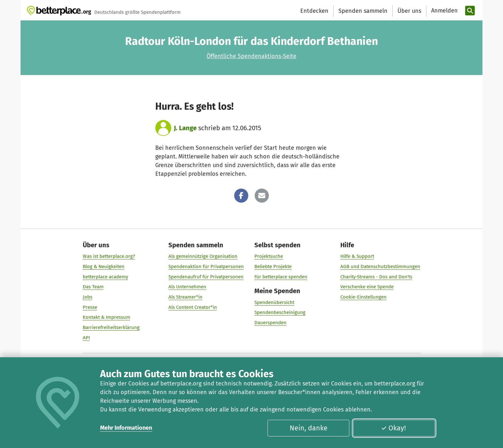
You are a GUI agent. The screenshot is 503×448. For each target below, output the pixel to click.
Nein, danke (309, 428)
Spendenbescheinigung (280, 312)
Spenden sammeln (363, 11)
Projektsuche (269, 256)
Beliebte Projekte (273, 266)
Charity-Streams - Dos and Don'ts (376, 277)
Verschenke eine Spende (367, 287)
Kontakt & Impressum (107, 317)
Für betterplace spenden (281, 277)
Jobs (88, 297)
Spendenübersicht (274, 302)
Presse (90, 307)
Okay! (393, 428)
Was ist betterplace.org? (109, 256)
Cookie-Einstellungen (363, 297)
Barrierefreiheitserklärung (111, 327)
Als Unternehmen (187, 287)
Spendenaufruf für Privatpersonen (206, 277)
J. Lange (185, 128)
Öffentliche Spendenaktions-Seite (251, 56)
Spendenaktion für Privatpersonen (206, 266)
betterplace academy (105, 277)
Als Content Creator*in (193, 307)
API (86, 338)
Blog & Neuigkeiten (104, 266)
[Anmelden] (444, 11)
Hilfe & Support (357, 256)
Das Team (93, 287)
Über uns (409, 11)
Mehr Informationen (126, 428)
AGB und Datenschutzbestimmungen (380, 266)
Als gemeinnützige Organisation (203, 256)
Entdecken (314, 11)
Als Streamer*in (185, 297)
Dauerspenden (270, 323)
